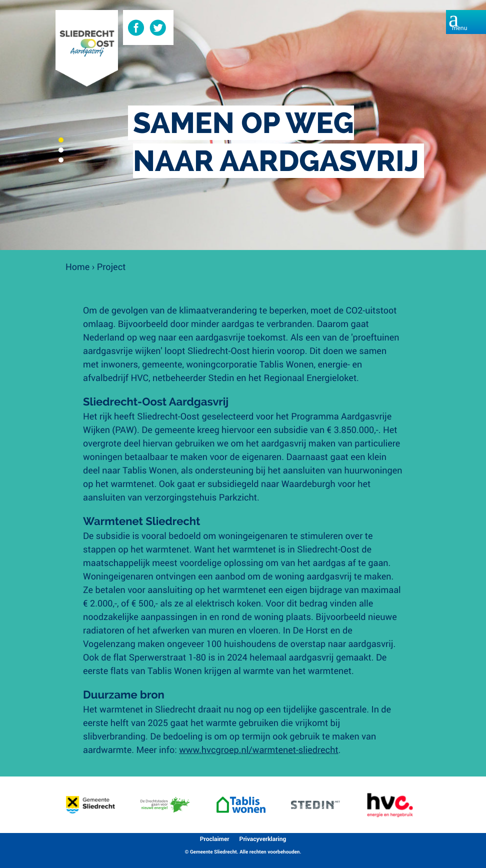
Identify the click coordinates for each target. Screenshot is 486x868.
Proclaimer (215, 839)
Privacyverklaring (263, 839)
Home (77, 266)
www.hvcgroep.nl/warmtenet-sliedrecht (258, 749)
